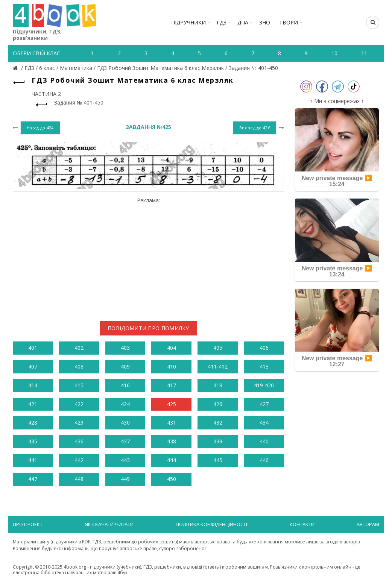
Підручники (188, 22)
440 (264, 441)
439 (218, 441)
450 (172, 479)
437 (125, 441)
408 (79, 366)
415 (79, 385)
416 (125, 385)
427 (264, 404)
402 (79, 348)
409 (125, 366)
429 (79, 422)
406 (264, 348)
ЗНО (265, 22)
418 (218, 385)
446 (264, 460)
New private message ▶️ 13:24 (337, 271)
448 (79, 479)
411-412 (218, 366)
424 (125, 404)
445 (218, 460)
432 (218, 422)
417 (172, 385)
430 (125, 422)
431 (172, 422)
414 (33, 385)
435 (33, 441)
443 (125, 460)
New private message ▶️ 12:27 (337, 361)
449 (125, 479)
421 (33, 404)
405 (218, 348)
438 (172, 441)
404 (172, 348)
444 (172, 460)
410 (172, 366)
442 (79, 460)
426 (218, 404)
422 (79, 404)
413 (264, 366)
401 (33, 348)
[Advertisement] (148, 256)
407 (33, 366)
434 (264, 422)
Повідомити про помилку (148, 328)
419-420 (264, 385)
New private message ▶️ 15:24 (337, 181)
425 (172, 404)
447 (33, 479)
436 (79, 441)
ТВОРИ (289, 22)
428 (33, 422)
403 (125, 348)
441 (33, 460)
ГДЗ (222, 22)
